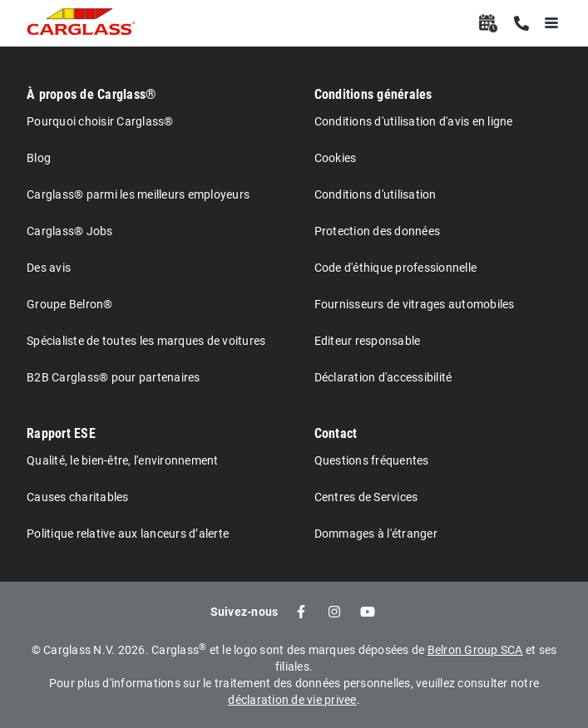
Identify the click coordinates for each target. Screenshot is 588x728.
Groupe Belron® (70, 304)
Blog (39, 158)
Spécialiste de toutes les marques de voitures (146, 341)
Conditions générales (373, 94)
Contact (336, 433)
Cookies (336, 158)
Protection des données (378, 231)
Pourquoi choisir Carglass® (100, 121)
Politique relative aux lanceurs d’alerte (128, 534)
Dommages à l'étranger (376, 534)
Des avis (49, 268)
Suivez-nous (245, 612)
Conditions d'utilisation (376, 194)
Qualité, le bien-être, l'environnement (123, 460)
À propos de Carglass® (91, 94)
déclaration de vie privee (292, 700)
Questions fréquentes (372, 460)
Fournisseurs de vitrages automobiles (415, 304)
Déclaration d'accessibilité (383, 377)
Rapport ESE (61, 433)
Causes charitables (78, 497)
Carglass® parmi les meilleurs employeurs (138, 194)
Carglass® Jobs (70, 231)
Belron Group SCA (475, 650)
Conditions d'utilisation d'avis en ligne (414, 121)
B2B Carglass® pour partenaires (114, 377)
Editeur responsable (368, 341)
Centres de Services (366, 497)
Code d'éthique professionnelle (396, 268)
